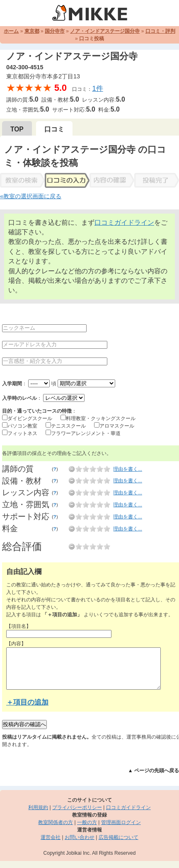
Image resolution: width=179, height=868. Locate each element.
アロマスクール (117, 426)
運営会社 (51, 837)
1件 (97, 89)
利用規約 (38, 807)
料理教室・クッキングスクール (101, 418)
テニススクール (68, 426)
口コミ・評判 (160, 31)
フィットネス (22, 433)
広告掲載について (119, 837)
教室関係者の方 (56, 822)
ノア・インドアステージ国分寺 (105, 31)
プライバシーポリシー (77, 807)
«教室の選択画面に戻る (31, 196)
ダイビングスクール (30, 418)
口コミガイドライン (124, 222)
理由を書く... (128, 469)
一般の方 (87, 822)
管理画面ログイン (121, 822)
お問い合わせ (80, 837)
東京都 (32, 31)
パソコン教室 (22, 426)
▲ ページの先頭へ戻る (154, 771)
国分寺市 (55, 31)
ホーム (11, 31)
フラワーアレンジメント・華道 (86, 433)
